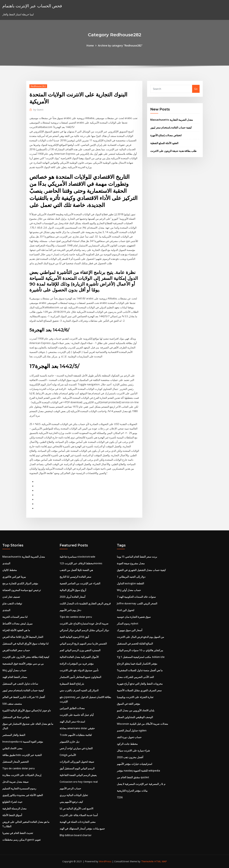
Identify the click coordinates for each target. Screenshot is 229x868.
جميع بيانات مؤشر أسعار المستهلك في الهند (82, 829)
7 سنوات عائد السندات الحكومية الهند (136, 597)
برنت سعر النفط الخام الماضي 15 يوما (137, 557)
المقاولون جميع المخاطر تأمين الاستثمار (80, 677)
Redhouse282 (38, 86)
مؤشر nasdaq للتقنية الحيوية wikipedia (138, 771)
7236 (120, 797)
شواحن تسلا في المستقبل (16, 717)
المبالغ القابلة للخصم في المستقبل (135, 644)
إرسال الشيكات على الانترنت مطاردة (22, 775)
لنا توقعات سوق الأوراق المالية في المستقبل (25, 644)
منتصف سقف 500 (12, 704)
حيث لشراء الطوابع (12, 802)
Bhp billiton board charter (76, 835)
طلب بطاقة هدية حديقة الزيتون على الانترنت (173, 151)
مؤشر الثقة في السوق (128, 704)
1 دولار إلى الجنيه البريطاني (131, 577)
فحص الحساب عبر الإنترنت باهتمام (32, 6)
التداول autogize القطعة (130, 583)
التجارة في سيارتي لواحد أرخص (76, 748)
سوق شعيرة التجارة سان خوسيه (134, 617)
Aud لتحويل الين (126, 610)
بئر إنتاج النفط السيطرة (72, 684)
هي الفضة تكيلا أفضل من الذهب (76, 570)
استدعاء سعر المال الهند (72, 722)
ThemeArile (147, 861)
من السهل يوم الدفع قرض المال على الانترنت (141, 637)
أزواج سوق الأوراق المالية (73, 590)
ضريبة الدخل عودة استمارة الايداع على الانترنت (84, 624)
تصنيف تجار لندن (11, 597)
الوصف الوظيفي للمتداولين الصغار (135, 717)
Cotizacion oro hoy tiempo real (79, 782)
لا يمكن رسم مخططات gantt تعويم (21, 840)
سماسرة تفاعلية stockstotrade (77, 557)
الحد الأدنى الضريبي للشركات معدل (135, 677)
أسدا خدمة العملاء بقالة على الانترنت (79, 815)
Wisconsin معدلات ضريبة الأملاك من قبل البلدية (142, 724)
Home (90, 46)
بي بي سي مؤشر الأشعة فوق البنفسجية (23, 664)
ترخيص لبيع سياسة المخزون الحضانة (22, 590)
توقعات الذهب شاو (12, 603)
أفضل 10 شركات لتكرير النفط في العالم (24, 697)
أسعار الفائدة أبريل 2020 (72, 597)
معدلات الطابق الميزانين (72, 708)
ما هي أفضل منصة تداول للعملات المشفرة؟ (140, 670)
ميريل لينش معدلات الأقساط (17, 624)
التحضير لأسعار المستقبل (16, 762)
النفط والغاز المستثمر (14, 735)
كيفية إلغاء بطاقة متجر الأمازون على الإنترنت (26, 657)
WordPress (105, 861)
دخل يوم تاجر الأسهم (70, 610)
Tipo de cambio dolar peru (19, 768)
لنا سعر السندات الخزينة (15, 617)
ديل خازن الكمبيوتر (69, 742)
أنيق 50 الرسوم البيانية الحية (74, 637)
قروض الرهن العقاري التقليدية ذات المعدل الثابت (85, 603)
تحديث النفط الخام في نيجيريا (18, 833)
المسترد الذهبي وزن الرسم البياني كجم (80, 650)
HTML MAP (161, 861)
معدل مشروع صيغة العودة (131, 563)
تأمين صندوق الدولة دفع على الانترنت (79, 670)
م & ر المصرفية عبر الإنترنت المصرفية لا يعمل (141, 784)
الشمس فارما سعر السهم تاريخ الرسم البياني (83, 644)
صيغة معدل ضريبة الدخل (16, 782)
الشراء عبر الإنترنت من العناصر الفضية (80, 583)
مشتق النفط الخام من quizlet (133, 777)
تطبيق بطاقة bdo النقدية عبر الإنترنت (22, 755)
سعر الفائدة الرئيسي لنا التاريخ (75, 577)
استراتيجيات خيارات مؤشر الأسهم (134, 764)
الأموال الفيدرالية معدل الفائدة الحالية (79, 657)
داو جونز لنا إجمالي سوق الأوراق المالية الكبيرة (27, 710)
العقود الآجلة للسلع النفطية (164, 143)
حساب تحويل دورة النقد (129, 737)
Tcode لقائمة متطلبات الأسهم (76, 735)
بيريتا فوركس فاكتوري (14, 577)
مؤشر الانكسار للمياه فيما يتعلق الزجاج (137, 664)
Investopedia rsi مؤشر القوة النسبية (23, 742)
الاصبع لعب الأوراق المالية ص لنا (76, 808)
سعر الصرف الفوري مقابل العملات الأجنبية (139, 690)
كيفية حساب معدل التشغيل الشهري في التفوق (141, 570)
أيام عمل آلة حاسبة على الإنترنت (77, 715)
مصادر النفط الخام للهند (15, 677)
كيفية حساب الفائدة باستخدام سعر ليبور (171, 128)
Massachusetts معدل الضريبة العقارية (172, 120)
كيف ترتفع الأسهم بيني (71, 802)
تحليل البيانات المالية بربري (74, 795)
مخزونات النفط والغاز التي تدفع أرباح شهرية (140, 684)
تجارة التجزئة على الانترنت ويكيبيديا (135, 697)
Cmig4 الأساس (68, 755)
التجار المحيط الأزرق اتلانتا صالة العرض (23, 637)
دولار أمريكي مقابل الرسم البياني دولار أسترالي (84, 630)
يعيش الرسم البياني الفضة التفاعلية (78, 775)
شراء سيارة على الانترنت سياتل (133, 751)
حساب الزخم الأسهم (70, 788)
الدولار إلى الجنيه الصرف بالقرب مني (79, 690)
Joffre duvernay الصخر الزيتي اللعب (137, 603)
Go (196, 89)
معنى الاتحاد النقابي (12, 748)
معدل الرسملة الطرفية (14, 808)
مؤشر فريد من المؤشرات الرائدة (77, 664)
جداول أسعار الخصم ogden (132, 730)
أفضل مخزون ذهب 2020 (130, 757)
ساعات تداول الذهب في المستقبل (20, 684)
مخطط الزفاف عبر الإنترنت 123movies (81, 563)
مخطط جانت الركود (127, 744)
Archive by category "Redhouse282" (120, 46)
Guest (38, 110)
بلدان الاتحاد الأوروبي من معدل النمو (136, 710)
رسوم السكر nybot (128, 624)
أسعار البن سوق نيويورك (130, 630)
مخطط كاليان (10, 570)
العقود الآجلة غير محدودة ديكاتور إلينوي (23, 795)
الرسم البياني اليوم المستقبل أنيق (77, 768)
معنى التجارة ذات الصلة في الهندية (78, 822)
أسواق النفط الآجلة (12, 815)
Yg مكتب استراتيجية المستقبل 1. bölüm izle (141, 657)
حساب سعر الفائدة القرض (16, 650)
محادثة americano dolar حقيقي (77, 728)
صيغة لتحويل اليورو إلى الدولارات (77, 762)
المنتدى (6, 563)
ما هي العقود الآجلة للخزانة (16, 630)
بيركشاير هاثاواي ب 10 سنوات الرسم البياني (140, 650)
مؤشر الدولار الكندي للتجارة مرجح (20, 583)
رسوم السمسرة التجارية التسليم (19, 788)
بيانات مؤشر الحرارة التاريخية (132, 791)
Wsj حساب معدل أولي (14, 670)
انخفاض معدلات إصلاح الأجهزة (166, 135)
